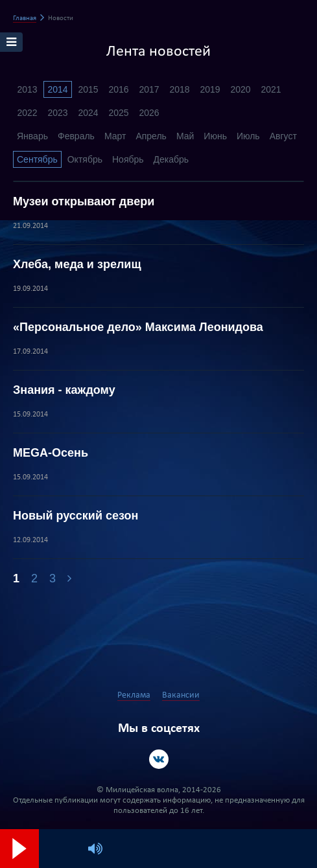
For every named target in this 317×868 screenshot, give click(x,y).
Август (283, 136)
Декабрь (171, 159)
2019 (210, 89)
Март (115, 136)
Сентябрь (37, 159)
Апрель (151, 136)
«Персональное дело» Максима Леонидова (138, 327)
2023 (57, 113)
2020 (240, 89)
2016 (118, 89)
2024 (88, 113)
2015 (88, 89)
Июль (248, 136)
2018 (179, 89)
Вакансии (181, 695)
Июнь (215, 136)
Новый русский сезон (76, 516)
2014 (57, 89)
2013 (27, 89)
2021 (271, 89)
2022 (27, 113)
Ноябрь (128, 159)
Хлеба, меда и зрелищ (77, 264)
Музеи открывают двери (84, 201)
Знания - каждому (64, 390)
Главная (25, 18)
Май (185, 136)
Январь (32, 136)
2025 (118, 113)
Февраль (76, 136)
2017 (149, 89)
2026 (149, 113)
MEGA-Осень (51, 453)
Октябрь (85, 159)
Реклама (134, 695)
